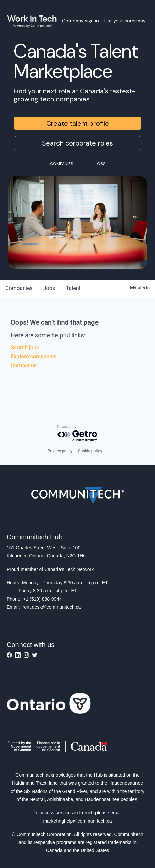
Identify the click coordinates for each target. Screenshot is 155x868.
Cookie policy (90, 451)
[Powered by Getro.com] (78, 434)
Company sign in (80, 21)
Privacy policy (60, 451)
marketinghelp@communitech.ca (77, 821)
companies (19, 288)
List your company (125, 21)
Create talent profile (78, 123)
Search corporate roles (77, 143)
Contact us (24, 366)
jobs (49, 288)
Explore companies (34, 357)
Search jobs (25, 347)
